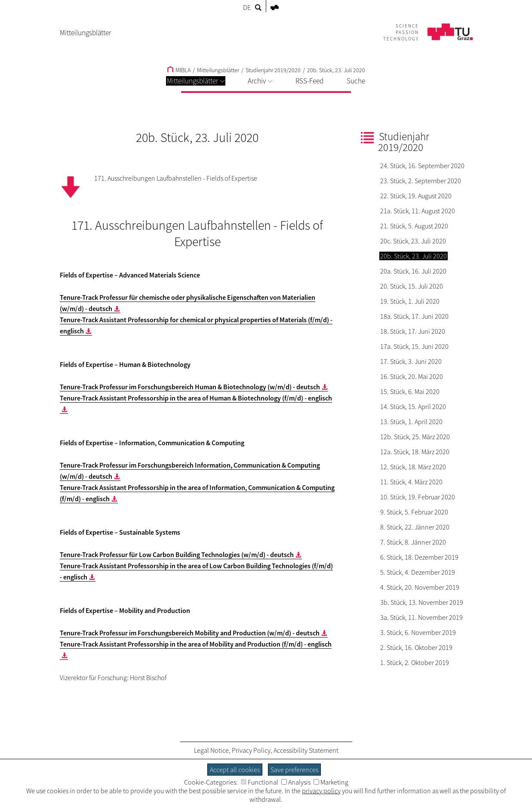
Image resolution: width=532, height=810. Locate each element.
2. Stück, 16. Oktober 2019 (416, 647)
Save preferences (294, 770)
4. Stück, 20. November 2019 (420, 587)
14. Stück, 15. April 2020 (413, 407)
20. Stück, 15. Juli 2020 (412, 286)
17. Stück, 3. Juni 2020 (411, 361)
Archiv (260, 81)
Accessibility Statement (306, 750)
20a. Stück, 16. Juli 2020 (413, 271)
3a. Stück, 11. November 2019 (421, 617)
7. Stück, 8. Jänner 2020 (413, 542)
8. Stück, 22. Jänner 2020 (415, 527)
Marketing (331, 782)
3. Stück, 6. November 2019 (418, 632)
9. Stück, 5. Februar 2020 (414, 512)
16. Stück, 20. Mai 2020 (412, 376)
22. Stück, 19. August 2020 (416, 196)
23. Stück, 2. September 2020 (421, 181)
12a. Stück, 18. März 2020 (415, 452)
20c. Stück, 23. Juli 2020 (413, 241)
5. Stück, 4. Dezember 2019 (418, 572)
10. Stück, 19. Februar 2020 (418, 497)
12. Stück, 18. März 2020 (413, 467)
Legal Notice (211, 750)
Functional (260, 782)
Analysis (296, 782)
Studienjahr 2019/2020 (273, 70)
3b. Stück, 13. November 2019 (422, 602)
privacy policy (321, 791)
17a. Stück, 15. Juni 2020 (414, 346)
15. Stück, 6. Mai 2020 (410, 391)
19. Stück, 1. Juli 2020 (410, 301)
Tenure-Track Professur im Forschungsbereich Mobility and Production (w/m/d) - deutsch (190, 633)
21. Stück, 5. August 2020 (414, 226)
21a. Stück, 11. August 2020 (418, 211)
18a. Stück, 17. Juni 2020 (414, 316)
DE (247, 7)
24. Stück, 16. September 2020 (422, 166)
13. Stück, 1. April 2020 (411, 422)
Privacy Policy (251, 750)
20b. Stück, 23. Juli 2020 (336, 70)
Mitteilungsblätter (196, 81)
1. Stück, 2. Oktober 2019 (415, 662)
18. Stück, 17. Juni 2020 (413, 331)
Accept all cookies (235, 770)
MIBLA (179, 70)
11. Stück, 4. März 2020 (411, 482)
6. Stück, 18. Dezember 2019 (419, 557)
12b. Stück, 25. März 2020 (415, 437)
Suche (356, 81)
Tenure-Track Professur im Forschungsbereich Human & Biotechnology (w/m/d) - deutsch (190, 387)
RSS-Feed (309, 81)
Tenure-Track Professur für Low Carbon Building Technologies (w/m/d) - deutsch (177, 554)
